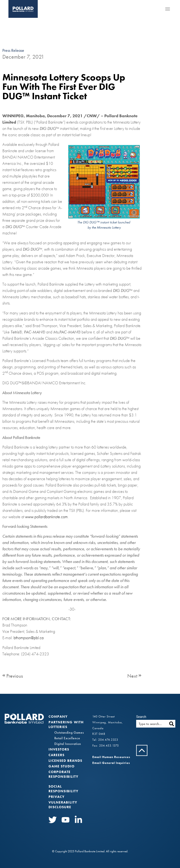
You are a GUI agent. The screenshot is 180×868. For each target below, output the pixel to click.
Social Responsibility (63, 789)
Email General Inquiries (111, 763)
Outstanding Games (69, 732)
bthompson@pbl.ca (29, 638)
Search (141, 717)
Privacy (56, 797)
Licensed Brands (65, 761)
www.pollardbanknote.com (46, 517)
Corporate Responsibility (63, 774)
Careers (56, 755)
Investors (59, 749)
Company (58, 717)
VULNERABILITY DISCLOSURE (63, 805)
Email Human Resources (111, 757)
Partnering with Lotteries (66, 725)
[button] (168, 9)
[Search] (171, 724)
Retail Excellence (67, 738)
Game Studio (62, 766)
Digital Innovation (68, 744)
